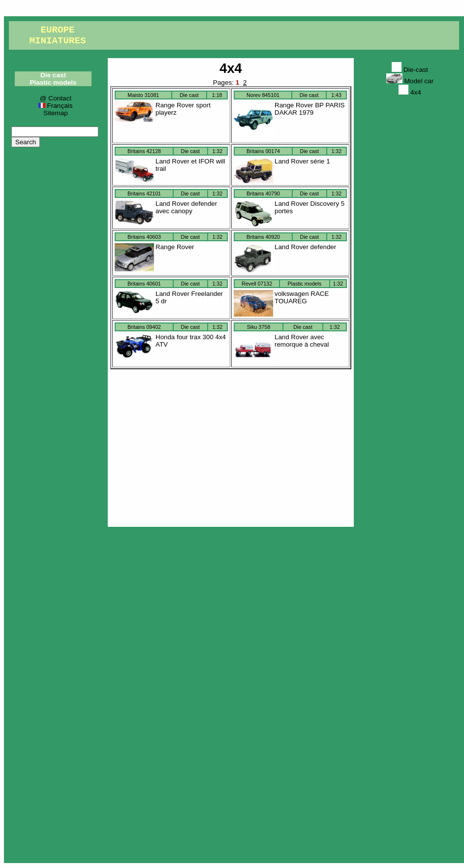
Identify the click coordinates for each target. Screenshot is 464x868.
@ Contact (56, 98)
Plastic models (53, 82)
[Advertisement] (231, 446)
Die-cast (410, 70)
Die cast (53, 75)
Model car (410, 81)
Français (55, 106)
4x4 (231, 68)
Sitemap (56, 113)
